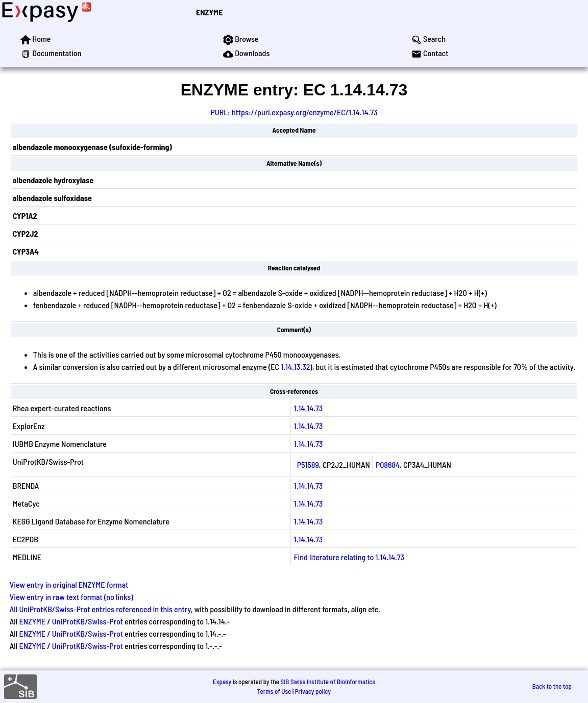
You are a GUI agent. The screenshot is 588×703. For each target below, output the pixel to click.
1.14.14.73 (309, 408)
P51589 (308, 465)
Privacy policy (313, 691)
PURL (219, 112)
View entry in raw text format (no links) (71, 597)
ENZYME (209, 12)
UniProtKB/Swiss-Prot (88, 621)
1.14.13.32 (295, 367)
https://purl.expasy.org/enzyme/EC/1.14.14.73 (305, 112)
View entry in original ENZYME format (69, 584)
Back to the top (552, 686)
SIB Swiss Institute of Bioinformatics (328, 682)
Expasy (222, 682)
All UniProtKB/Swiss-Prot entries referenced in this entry (100, 609)
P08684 (388, 465)
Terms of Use (274, 691)
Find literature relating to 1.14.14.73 (349, 557)
